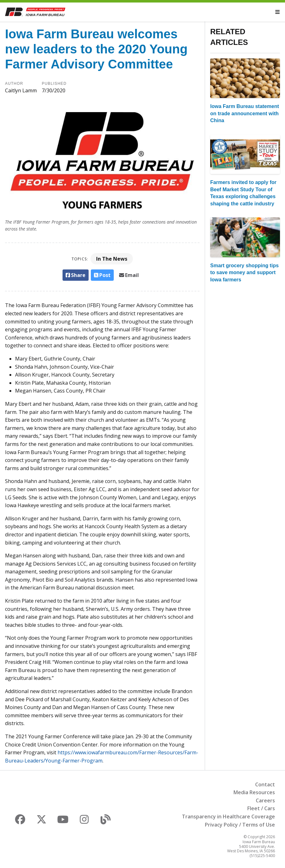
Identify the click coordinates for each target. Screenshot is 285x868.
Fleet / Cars (261, 808)
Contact (265, 784)
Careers (265, 800)
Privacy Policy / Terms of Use (240, 825)
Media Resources (254, 792)
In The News (112, 259)
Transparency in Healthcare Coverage (228, 816)
